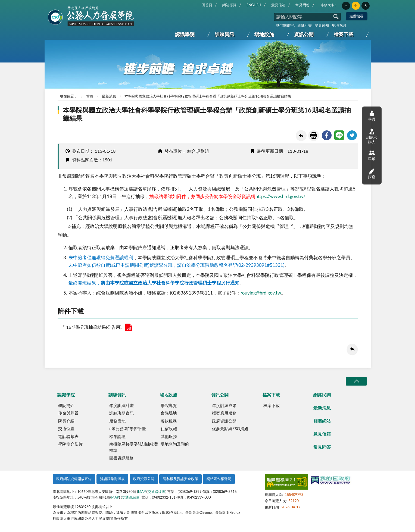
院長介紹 (66, 421)
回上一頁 (301, 136)
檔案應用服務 (224, 413)
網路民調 (322, 395)
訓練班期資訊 (121, 413)
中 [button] (356, 6)
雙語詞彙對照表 (112, 479)
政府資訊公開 (224, 421)
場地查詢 (339, 25)
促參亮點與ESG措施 (230, 428)
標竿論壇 (117, 436)
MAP (142, 492)
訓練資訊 (224, 34)
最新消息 (109, 96)
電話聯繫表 (68, 436)
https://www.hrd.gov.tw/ (280, 196)
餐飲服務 (169, 421)
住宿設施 (169, 428)
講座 (372, 173)
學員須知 (322, 25)
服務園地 (117, 421)
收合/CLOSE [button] (356, 381)
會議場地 (169, 413)
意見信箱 (278, 5)
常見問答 (302, 5)
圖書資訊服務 (121, 458)
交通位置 (66, 428)
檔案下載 (344, 34)
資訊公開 (304, 34)
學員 (372, 116)
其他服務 (169, 436)
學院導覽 (169, 405)
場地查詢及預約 (175, 444)
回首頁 (207, 5)
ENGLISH (254, 5)
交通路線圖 (156, 492)
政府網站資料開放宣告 (74, 479)
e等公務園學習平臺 (127, 428)
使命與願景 (68, 413)
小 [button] (346, 6)
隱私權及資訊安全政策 (180, 479)
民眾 (372, 155)
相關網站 (322, 421)
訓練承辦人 (372, 136)
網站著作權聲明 (219, 479)
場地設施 (264, 34)
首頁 (90, 96)
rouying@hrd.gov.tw (261, 293)
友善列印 (314, 136)
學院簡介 (66, 405)
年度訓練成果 (224, 405)
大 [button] (366, 6)
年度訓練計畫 (121, 405)
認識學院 (185, 34)
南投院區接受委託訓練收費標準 (134, 447)
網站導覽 (229, 5)
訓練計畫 (305, 25)
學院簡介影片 (70, 444)
